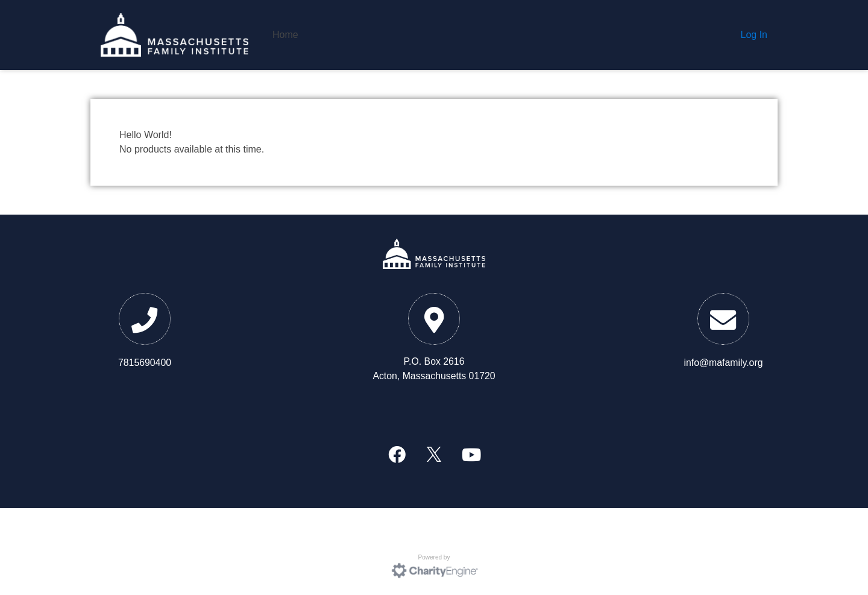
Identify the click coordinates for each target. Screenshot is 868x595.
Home (285, 35)
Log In (754, 35)
